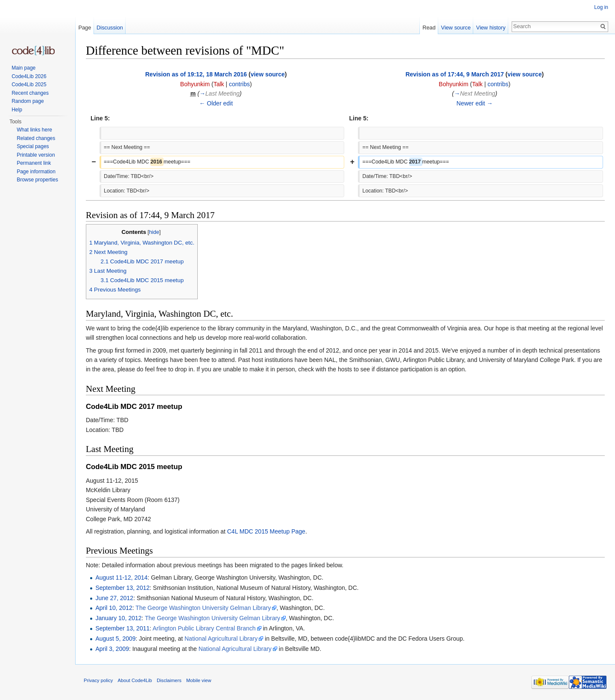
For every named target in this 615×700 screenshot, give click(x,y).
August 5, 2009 (115, 639)
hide (154, 232)
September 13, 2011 (122, 628)
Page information (36, 172)
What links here (34, 130)
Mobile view (199, 680)
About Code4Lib (135, 680)
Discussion (110, 28)
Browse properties (37, 180)
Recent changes (30, 93)
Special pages (33, 146)
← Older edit (216, 103)
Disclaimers (169, 680)
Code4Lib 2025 (29, 85)
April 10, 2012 (114, 608)
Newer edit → (475, 103)
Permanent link (34, 163)
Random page (28, 101)
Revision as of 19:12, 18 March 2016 (196, 74)
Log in (601, 7)
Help (17, 110)
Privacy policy (98, 680)
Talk (219, 84)
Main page (23, 68)
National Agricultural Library (221, 639)
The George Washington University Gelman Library (203, 608)
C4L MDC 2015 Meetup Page (266, 531)
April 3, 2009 (112, 649)
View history (491, 28)
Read (429, 28)
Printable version (36, 155)
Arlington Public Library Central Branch (204, 628)
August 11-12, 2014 (121, 577)
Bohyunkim (195, 84)
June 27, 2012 (114, 598)
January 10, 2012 (118, 618)
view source (268, 74)
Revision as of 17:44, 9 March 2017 (454, 74)
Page (85, 28)
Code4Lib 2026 (29, 76)
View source (456, 28)
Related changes (36, 138)
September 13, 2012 (122, 588)
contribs (239, 84)
